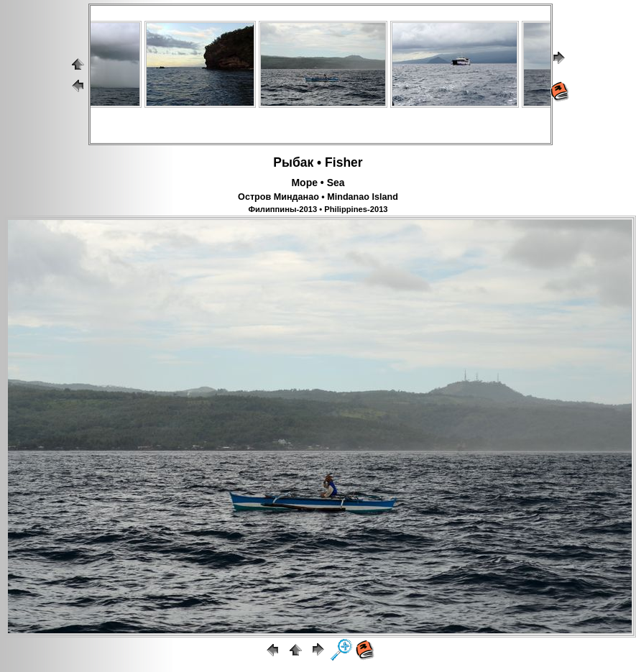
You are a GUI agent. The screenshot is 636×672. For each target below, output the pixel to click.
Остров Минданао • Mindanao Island (318, 197)
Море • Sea (318, 183)
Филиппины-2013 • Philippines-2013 (318, 209)
